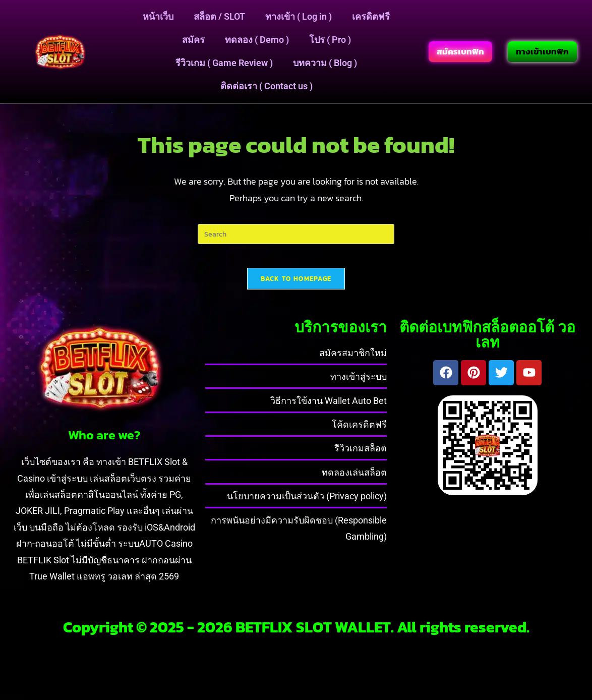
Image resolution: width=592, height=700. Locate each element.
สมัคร (193, 40)
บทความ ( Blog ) (325, 63)
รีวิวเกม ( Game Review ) (224, 63)
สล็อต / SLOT (219, 16)
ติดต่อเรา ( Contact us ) (267, 86)
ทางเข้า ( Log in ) (299, 16)
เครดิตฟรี (371, 16)
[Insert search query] (296, 234)
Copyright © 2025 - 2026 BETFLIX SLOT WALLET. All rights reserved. (296, 634)
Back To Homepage (296, 285)
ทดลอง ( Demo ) (257, 40)
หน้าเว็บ (158, 16)
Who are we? (104, 442)
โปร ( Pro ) (330, 40)
